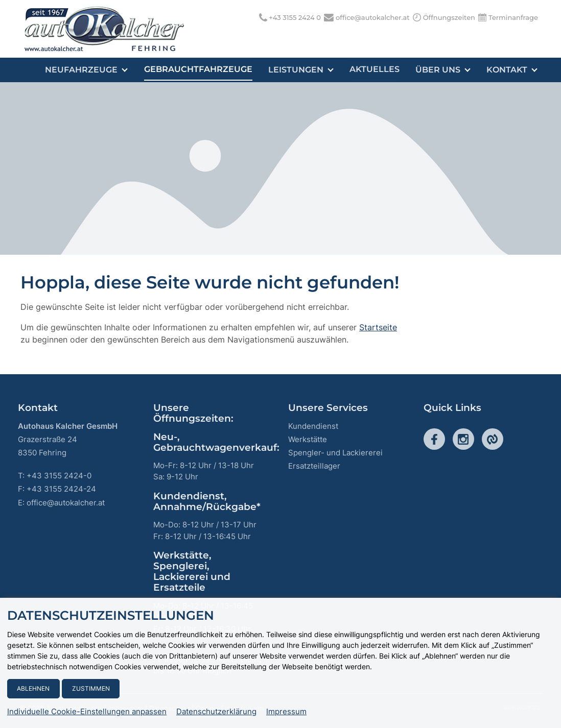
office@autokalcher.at (373, 17)
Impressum (286, 712)
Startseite (378, 327)
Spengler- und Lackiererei (335, 453)
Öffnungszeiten (449, 17)
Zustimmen (91, 688)
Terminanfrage (513, 17)
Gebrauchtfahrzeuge (201, 70)
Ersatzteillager (314, 466)
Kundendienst (313, 426)
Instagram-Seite (463, 439)
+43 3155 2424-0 (59, 476)
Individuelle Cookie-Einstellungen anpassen (87, 712)
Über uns (444, 70)
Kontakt (512, 70)
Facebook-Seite (434, 439)
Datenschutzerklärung (216, 712)
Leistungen (303, 70)
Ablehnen (33, 688)
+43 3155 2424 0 (295, 17)
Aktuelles (376, 70)
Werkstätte (308, 439)
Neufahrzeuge (90, 70)
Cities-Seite (493, 439)
